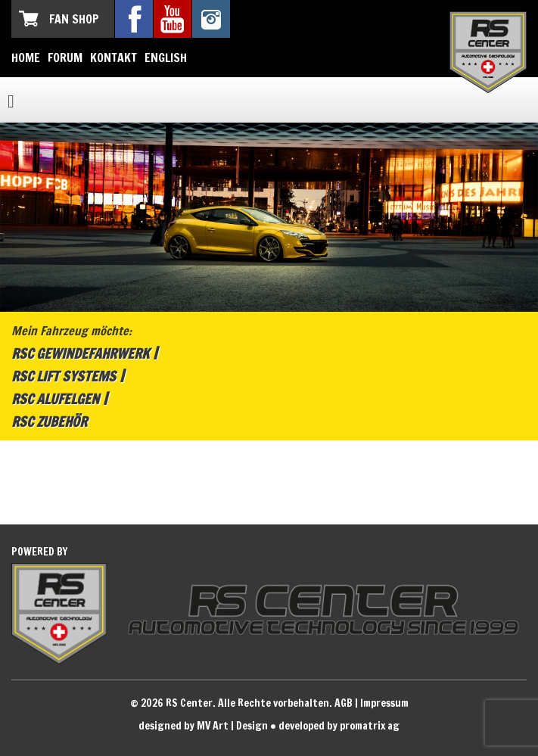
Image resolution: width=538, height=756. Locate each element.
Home (26, 58)
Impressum (384, 703)
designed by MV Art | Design (203, 726)
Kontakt (114, 58)
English (166, 58)
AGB (344, 703)
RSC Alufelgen (55, 399)
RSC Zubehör (49, 422)
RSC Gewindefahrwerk (80, 353)
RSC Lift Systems (64, 376)
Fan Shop (74, 19)
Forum (65, 58)
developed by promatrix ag (339, 726)
